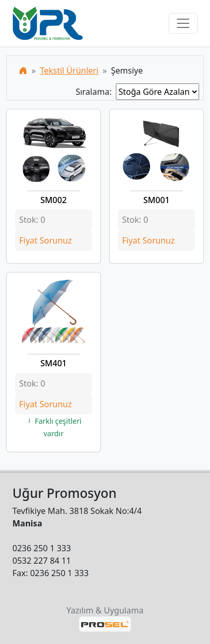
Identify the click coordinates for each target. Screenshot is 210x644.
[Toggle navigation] (183, 23)
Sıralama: (96, 92)
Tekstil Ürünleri (69, 70)
